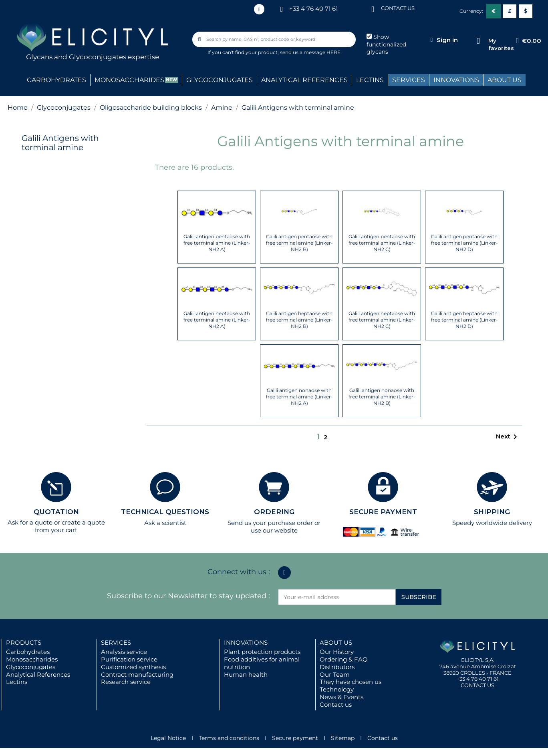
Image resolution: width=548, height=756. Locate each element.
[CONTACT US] (373, 9)
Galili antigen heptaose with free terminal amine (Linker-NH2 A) (217, 320)
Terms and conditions (229, 738)
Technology (337, 689)
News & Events (341, 697)
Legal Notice (168, 738)
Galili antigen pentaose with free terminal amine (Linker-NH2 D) (464, 243)
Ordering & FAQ (344, 659)
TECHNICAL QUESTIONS (165, 512)
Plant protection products (262, 652)
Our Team (335, 675)
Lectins (17, 682)
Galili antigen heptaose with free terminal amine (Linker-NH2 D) (464, 320)
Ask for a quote (30, 522)
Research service (126, 682)
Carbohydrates (28, 652)
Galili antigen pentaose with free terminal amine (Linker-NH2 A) (217, 243)
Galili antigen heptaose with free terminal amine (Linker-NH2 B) (299, 320)
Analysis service (124, 652)
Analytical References (38, 675)
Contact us (336, 705)
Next (508, 437)
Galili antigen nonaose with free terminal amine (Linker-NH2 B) (382, 397)
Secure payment (295, 738)
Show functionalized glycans (386, 44)
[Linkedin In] (259, 9)
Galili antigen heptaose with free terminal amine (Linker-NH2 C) (382, 320)
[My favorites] (478, 41)
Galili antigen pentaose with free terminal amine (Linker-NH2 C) (382, 243)
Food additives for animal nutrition (262, 663)
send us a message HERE (310, 52)
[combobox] (275, 39)
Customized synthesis (133, 667)
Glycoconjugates (31, 667)
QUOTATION (56, 512)
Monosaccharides (32, 659)
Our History (337, 652)
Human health (246, 675)
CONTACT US (398, 8)
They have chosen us (351, 682)
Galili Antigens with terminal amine (60, 143)
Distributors (337, 667)
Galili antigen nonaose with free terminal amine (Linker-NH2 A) (299, 397)
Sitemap (343, 738)
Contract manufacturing (137, 675)
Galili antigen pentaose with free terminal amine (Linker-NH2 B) (299, 243)
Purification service (129, 659)
